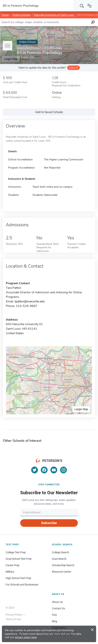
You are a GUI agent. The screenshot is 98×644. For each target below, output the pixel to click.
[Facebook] (44, 470)
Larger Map (81, 409)
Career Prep (13, 565)
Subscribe (49, 523)
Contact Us (58, 608)
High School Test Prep (18, 578)
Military (10, 572)
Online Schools (21, 15)
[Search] (82, 6)
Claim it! (74, 68)
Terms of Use (13, 619)
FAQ (54, 615)
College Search (61, 552)
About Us (57, 602)
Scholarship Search (63, 565)
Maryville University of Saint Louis (54, 15)
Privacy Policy (14, 615)
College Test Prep (16, 552)
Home (5, 15)
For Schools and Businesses (22, 585)
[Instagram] (63, 470)
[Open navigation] (90, 6)
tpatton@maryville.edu (30, 301)
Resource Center (62, 572)
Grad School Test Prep (19, 559)
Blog (55, 621)
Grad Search (59, 559)
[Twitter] (35, 470)
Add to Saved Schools (49, 112)
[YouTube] (54, 470)
